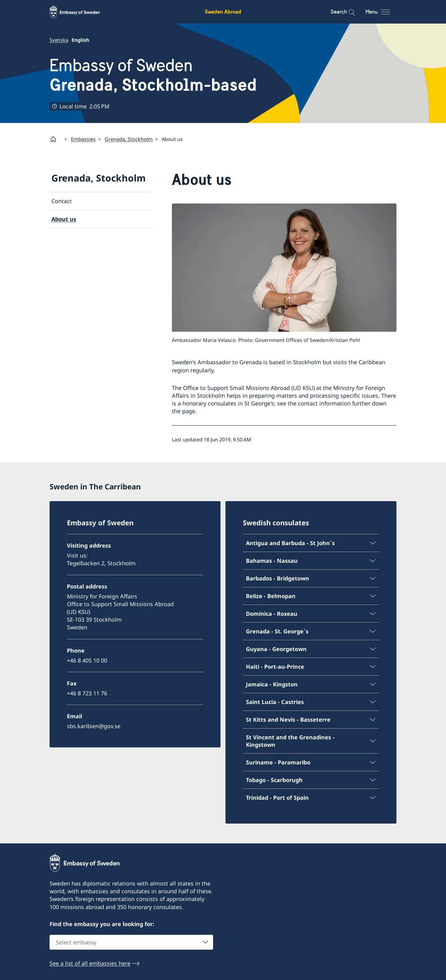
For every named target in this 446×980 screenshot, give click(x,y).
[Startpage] (56, 139)
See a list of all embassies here (90, 964)
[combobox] (131, 943)
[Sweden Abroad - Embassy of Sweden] (81, 12)
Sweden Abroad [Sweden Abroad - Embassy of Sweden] (223, 12)
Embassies (83, 139)
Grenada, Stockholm (129, 139)
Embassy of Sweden (153, 75)
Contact (62, 201)
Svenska (59, 40)
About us (64, 219)
